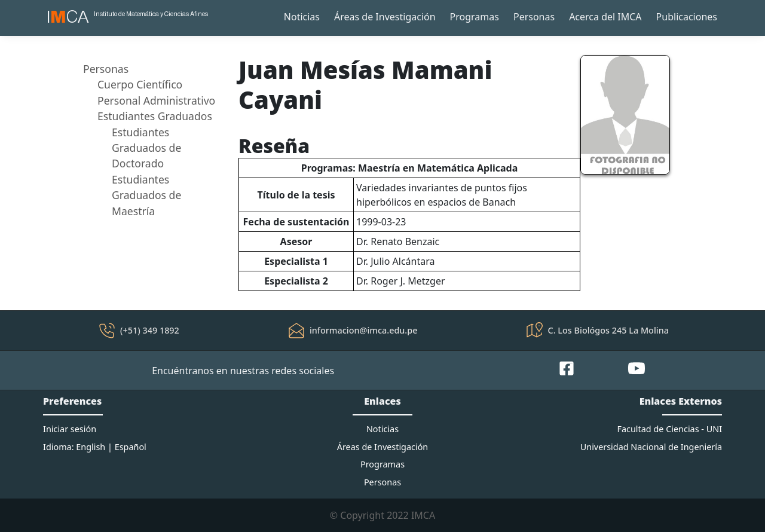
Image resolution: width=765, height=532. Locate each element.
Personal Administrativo (156, 100)
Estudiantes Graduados (155, 116)
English (91, 447)
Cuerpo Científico (140, 84)
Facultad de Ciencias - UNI (670, 429)
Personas (534, 17)
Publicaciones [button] (687, 17)
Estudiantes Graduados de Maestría (146, 195)
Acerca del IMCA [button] (605, 17)
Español (131, 447)
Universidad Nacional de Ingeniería (651, 447)
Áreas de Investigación (385, 17)
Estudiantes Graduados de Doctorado (146, 148)
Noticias (302, 17)
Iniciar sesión (70, 429)
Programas (475, 17)
